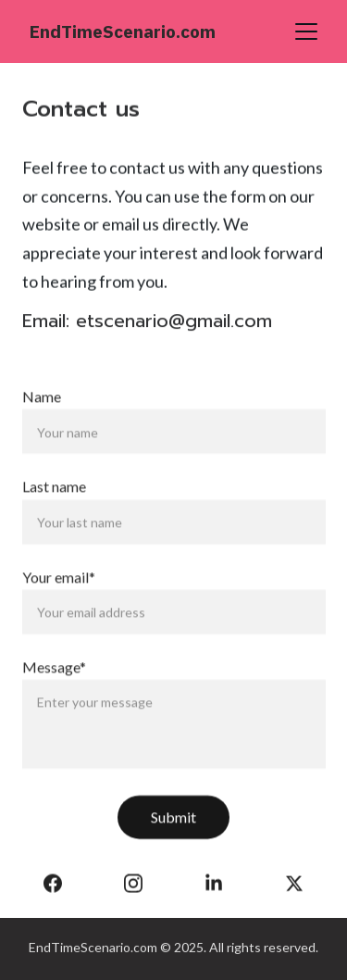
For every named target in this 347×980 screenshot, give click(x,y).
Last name (54, 498)
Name (42, 408)
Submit (174, 829)
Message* (54, 678)
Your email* (59, 588)
